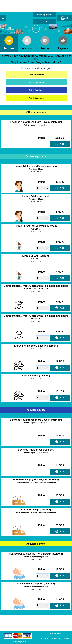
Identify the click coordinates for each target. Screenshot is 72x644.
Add (62, 144)
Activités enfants (36, 98)
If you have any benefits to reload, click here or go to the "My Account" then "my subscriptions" (38, 59)
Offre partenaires (37, 74)
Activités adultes (36, 90)
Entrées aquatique (37, 82)
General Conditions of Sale (54, 639)
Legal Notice (54, 634)
